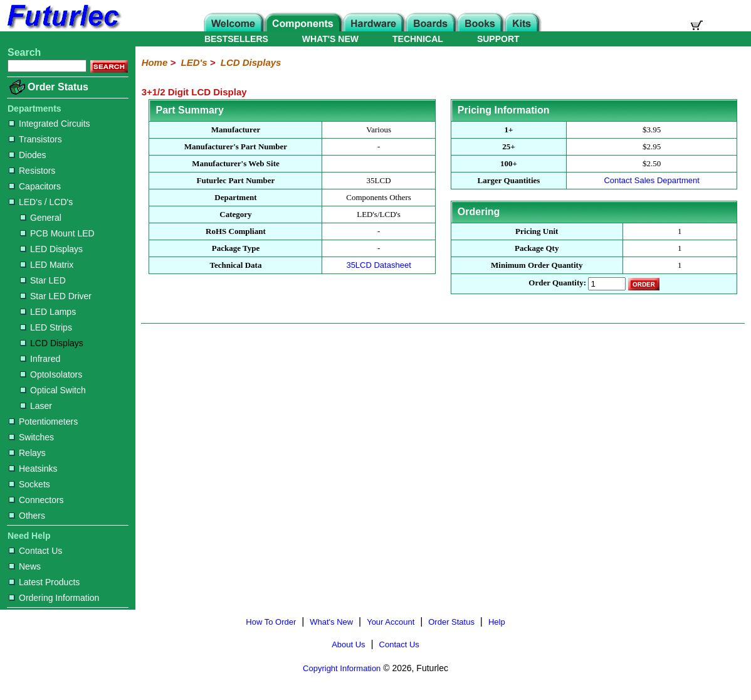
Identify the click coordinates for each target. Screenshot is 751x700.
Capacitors (35, 186)
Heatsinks (33, 469)
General (41, 218)
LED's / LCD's (41, 202)
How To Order (271, 622)
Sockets (29, 484)
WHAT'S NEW (330, 39)
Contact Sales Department (651, 180)
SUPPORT (498, 39)
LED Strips (46, 327)
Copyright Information (342, 668)
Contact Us (35, 551)
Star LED (43, 280)
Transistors (35, 139)
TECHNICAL (418, 39)
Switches (31, 437)
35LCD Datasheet (378, 265)
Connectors (36, 500)
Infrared (40, 359)
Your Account (391, 622)
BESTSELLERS (236, 39)
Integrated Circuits (50, 124)
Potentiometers (43, 422)
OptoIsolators (51, 374)
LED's (194, 62)
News (25, 566)
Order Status (58, 87)
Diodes (28, 155)
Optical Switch (53, 390)
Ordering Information (54, 598)
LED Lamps (48, 312)
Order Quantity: (557, 283)
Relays (27, 453)
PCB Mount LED (57, 233)
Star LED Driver (56, 296)
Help (497, 622)
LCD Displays (52, 343)
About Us (348, 644)
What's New (331, 622)
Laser (36, 406)
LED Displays (51, 249)
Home (155, 62)
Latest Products (44, 582)
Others (27, 516)
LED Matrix (47, 265)
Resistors (32, 171)
